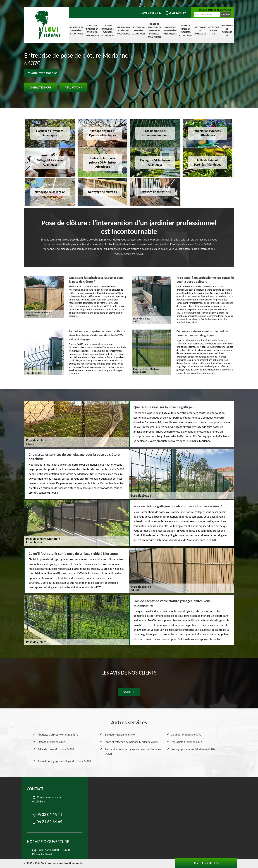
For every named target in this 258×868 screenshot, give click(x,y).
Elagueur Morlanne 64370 (120, 735)
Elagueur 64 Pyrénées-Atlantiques (77, 31)
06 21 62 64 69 (175, 13)
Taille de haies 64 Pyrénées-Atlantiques (186, 31)
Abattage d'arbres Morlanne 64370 (58, 735)
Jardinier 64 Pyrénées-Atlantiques (123, 31)
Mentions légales (74, 863)
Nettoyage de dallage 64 (200, 31)
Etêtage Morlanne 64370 (52, 742)
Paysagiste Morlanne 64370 (187, 742)
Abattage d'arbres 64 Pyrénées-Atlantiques (92, 31)
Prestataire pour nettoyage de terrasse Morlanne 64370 (133, 752)
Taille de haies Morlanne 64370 (56, 749)
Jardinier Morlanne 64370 (186, 735)
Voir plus (129, 692)
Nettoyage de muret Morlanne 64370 (193, 749)
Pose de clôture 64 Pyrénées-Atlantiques (108, 31)
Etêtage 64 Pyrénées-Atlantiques (139, 31)
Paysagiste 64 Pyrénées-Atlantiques (170, 31)
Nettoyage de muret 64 (214, 31)
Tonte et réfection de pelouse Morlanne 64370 (131, 742)
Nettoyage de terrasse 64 (227, 31)
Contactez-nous (40, 87)
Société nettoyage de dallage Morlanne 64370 (64, 761)
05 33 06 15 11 (151, 13)
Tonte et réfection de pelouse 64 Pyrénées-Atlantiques (155, 31)
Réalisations (73, 87)
